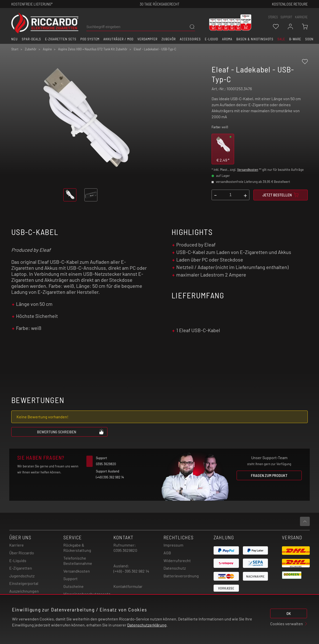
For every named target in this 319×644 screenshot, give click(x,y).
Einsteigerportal (24, 583)
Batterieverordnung (181, 576)
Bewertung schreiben (71, 432)
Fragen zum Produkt (269, 475)
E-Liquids (18, 560)
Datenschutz (175, 568)
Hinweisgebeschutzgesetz (87, 594)
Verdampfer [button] (148, 39)
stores (273, 17)
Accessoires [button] (190, 39)
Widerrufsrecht (177, 560)
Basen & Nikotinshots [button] (255, 39)
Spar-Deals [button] (31, 39)
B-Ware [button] (295, 39)
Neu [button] (15, 39)
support (286, 17)
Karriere (301, 17)
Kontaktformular (128, 586)
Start (15, 49)
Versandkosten (248, 170)
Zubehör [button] (169, 39)
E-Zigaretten (21, 568)
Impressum (173, 545)
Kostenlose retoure (290, 4)
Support (70, 578)
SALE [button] (281, 39)
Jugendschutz (22, 576)
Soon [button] (309, 39)
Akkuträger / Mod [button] (118, 39)
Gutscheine (73, 586)
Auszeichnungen (24, 591)
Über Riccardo (22, 553)
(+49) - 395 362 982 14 (131, 571)
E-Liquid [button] (212, 39)
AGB (167, 553)
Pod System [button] (90, 39)
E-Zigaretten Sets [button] (61, 39)
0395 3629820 (125, 550)
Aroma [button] (227, 39)
